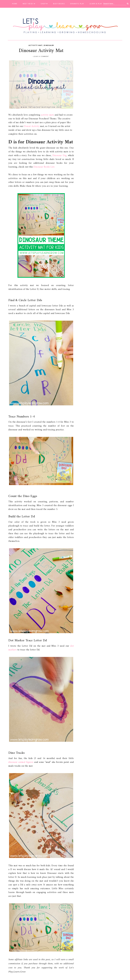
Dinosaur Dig (60, 156)
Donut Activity (32, 126)
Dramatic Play (77, 4)
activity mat (36, 45)
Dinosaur (49, 45)
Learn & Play (97, 4)
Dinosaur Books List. (45, 167)
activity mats (48, 115)
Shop (44, 4)
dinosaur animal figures (21, 762)
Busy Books (59, 4)
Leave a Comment (41, 57)
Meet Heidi (29, 4)
